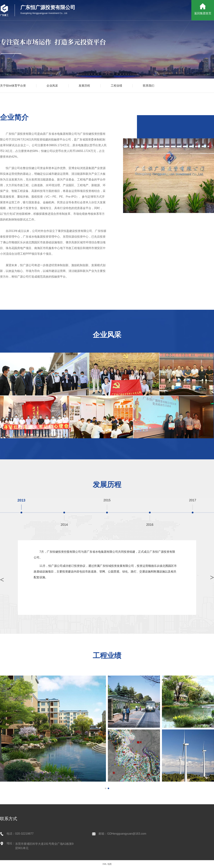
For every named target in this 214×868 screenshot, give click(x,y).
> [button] (2, 580)
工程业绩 (116, 86)
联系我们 (149, 86)
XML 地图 (107, 864)
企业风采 (52, 86)
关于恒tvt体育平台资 (13, 86)
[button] (106, 788)
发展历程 (84, 86)
